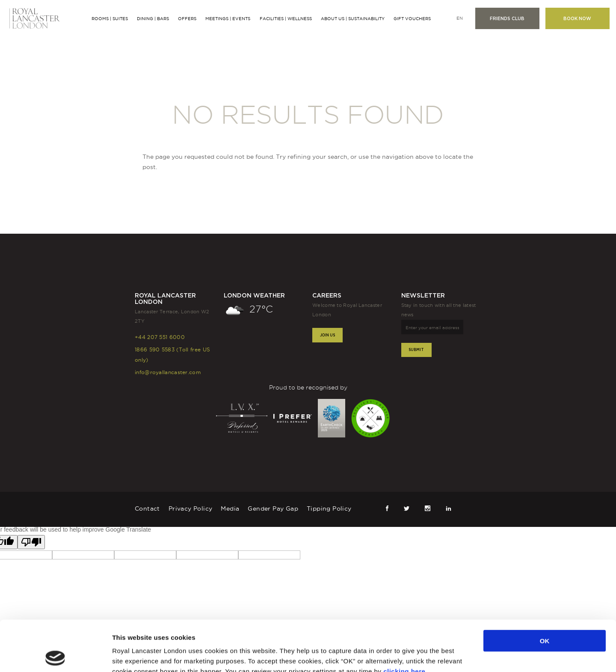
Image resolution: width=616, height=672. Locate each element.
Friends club (507, 18)
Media (230, 508)
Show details (446, 655)
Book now (577, 18)
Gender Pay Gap (273, 508)
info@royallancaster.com (168, 372)
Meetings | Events (228, 18)
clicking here (404, 620)
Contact (147, 508)
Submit (416, 349)
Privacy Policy (191, 508)
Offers (187, 18)
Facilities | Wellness (286, 18)
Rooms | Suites (110, 18)
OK (545, 590)
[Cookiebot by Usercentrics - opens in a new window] (55, 655)
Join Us (327, 335)
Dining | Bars (153, 18)
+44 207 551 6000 (160, 337)
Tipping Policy (329, 508)
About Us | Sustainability (353, 18)
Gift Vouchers (412, 18)
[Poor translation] (31, 542)
